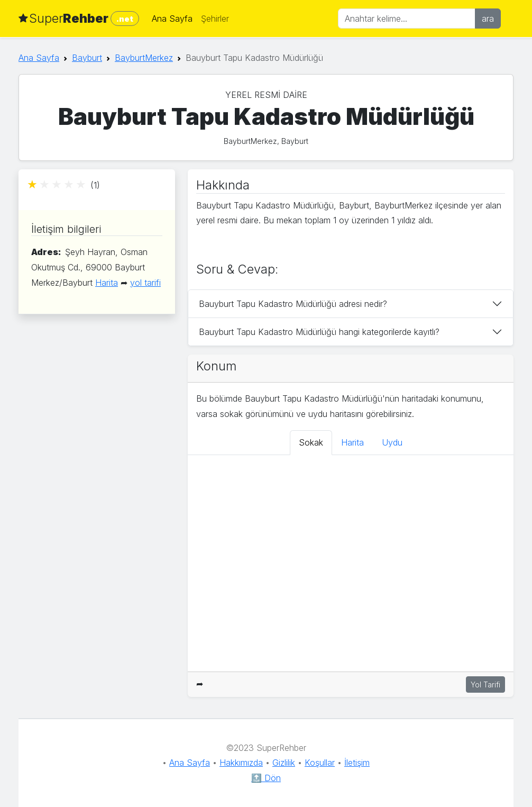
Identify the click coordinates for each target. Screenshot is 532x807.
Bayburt (87, 58)
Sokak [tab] (311, 442)
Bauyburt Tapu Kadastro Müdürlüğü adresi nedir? (293, 304)
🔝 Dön (266, 778)
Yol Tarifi (485, 684)
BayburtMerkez (144, 58)
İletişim (357, 763)
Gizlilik (284, 763)
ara (488, 19)
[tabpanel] (351, 563)
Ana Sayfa (172, 19)
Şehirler (215, 19)
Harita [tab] (352, 442)
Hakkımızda (241, 763)
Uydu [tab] (392, 442)
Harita (107, 283)
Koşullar (320, 763)
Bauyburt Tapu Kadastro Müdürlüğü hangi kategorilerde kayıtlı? (319, 332)
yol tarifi (145, 283)
